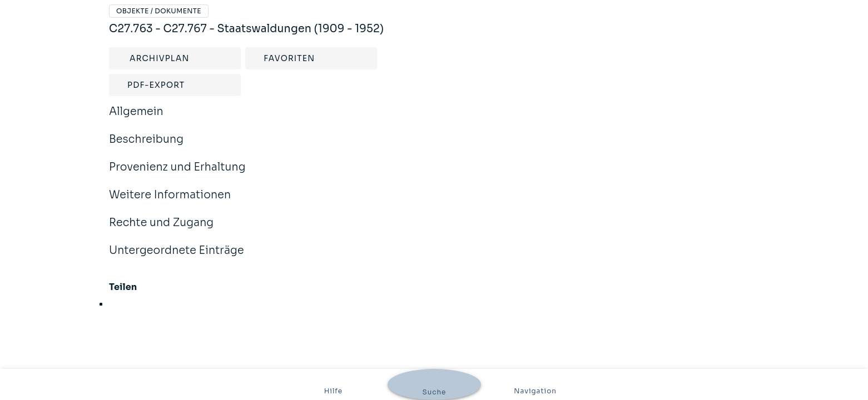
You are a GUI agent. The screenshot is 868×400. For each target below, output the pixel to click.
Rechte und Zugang (161, 230)
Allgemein (136, 119)
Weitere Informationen (170, 202)
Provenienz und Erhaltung (177, 174)
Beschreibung (146, 147)
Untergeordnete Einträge (177, 258)
